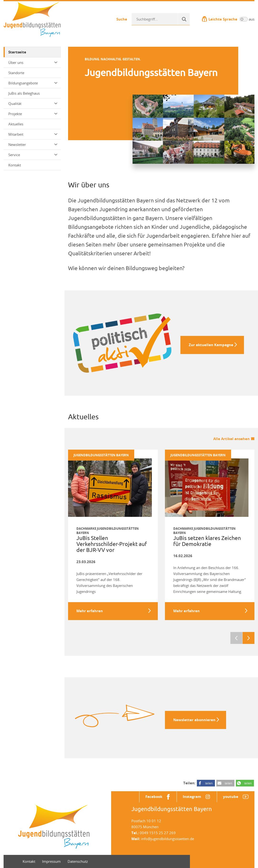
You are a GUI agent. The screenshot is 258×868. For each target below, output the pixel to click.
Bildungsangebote (33, 83)
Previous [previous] (236, 638)
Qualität (33, 103)
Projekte (33, 114)
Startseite (17, 52)
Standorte (16, 73)
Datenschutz (78, 861)
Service (33, 155)
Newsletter (33, 144)
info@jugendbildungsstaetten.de (168, 839)
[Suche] (184, 19)
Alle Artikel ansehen (231, 439)
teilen (209, 783)
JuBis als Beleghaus (24, 93)
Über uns (33, 62)
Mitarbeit (33, 134)
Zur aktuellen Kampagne (211, 345)
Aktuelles (16, 124)
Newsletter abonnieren (194, 720)
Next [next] (248, 638)
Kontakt (15, 165)
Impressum (51, 861)
